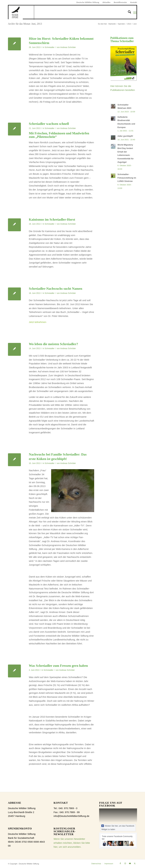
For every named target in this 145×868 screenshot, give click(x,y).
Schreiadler (50, 47)
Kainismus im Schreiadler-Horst (52, 220)
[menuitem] (88, 2)
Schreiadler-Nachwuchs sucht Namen (56, 289)
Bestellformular (120, 2)
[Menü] (135, 13)
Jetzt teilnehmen (38, 322)
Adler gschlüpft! (125, 136)
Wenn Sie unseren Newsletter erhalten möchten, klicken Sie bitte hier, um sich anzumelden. (72, 843)
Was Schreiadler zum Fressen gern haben (58, 666)
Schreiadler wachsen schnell (49, 124)
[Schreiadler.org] (21, 13)
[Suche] (128, 13)
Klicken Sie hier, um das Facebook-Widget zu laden (118, 827)
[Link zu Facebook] (120, 863)
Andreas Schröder (68, 47)
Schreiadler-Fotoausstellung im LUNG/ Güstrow (127, 178)
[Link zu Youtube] (130, 863)
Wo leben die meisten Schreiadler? (53, 344)
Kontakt (134, 2)
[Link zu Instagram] (125, 863)
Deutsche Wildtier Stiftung (88, 2)
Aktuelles (106, 2)
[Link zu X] (135, 863)
